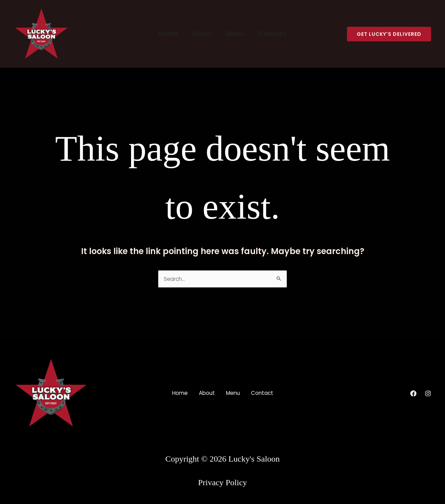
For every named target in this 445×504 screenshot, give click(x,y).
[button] (389, 34)
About (203, 34)
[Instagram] (428, 394)
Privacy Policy (223, 483)
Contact (271, 34)
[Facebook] (413, 394)
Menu (235, 34)
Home (169, 34)
